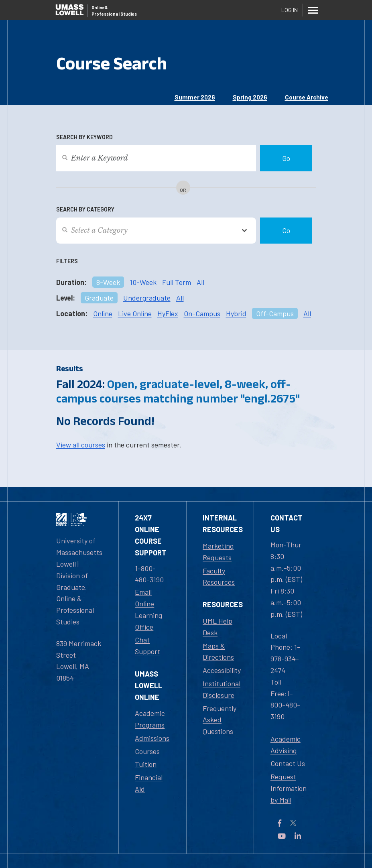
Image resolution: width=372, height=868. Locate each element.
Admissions (152, 738)
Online (103, 313)
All (200, 282)
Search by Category (85, 209)
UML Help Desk (218, 627)
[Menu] (313, 10)
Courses (147, 751)
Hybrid (236, 313)
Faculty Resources (219, 576)
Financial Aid (149, 783)
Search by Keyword (84, 137)
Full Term (177, 282)
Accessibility (222, 670)
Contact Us (288, 763)
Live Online (135, 313)
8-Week (108, 282)
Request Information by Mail (289, 788)
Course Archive (307, 97)
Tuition (146, 764)
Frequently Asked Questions (220, 720)
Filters (67, 261)
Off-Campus (275, 313)
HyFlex (168, 313)
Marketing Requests (218, 552)
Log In (290, 10)
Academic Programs (150, 719)
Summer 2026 (195, 97)
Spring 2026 (250, 97)
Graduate (99, 298)
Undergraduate (147, 298)
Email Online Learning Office (148, 609)
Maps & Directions (218, 652)
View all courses (81, 445)
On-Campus (202, 313)
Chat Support (147, 645)
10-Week (143, 282)
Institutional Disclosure (222, 689)
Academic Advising (286, 745)
